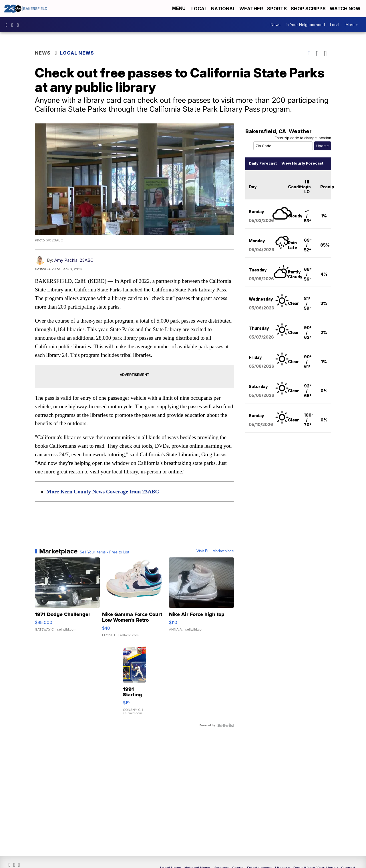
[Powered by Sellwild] (225, 734)
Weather (251, 9)
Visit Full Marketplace (214, 560)
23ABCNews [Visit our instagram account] (14, 25)
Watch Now (346, 9)
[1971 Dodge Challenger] (68, 609)
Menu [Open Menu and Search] (179, 8)
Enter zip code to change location (302, 147)
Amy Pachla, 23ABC (75, 268)
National (223, 9)
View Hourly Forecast (302, 172)
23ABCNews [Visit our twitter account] (19, 25)
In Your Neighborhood (305, 25)
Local (199, 9)
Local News (78, 53)
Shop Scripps (308, 9)
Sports (277, 9)
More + (352, 25)
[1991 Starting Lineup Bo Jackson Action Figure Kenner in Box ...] (134, 690)
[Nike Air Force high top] (201, 609)
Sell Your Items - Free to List (105, 561)
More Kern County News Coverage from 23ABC (104, 500)
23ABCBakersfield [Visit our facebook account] (8, 25)
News (276, 25)
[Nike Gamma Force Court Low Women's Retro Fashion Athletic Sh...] (135, 609)
